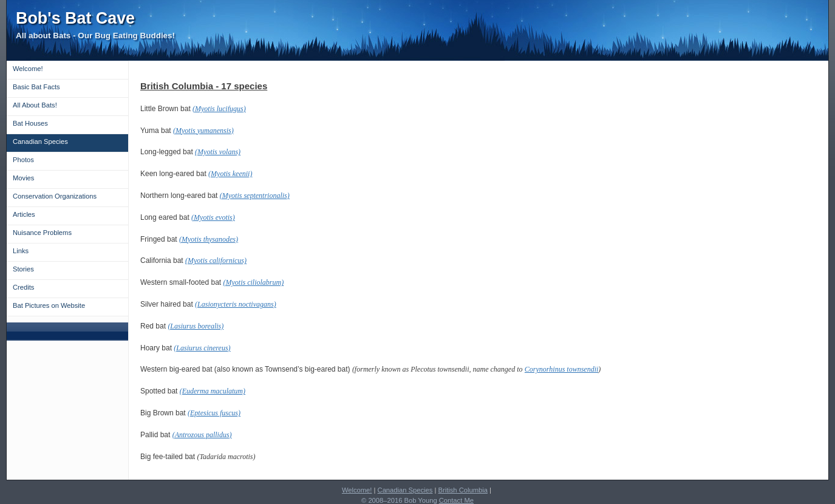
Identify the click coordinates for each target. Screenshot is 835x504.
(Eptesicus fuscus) (214, 413)
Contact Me (456, 500)
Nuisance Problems (42, 233)
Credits (23, 287)
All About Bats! (35, 105)
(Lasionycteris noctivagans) (236, 304)
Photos (23, 160)
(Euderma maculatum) (213, 391)
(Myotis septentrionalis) (255, 196)
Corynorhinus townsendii (561, 369)
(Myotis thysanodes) (209, 239)
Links (21, 251)
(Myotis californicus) (216, 261)
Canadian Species (40, 141)
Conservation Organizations (55, 196)
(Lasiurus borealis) (196, 326)
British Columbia (463, 490)
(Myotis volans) (218, 152)
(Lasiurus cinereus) (202, 348)
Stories (23, 269)
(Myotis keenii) (230, 174)
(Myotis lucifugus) (219, 109)
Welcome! (28, 69)
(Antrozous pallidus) (202, 435)
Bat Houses (30, 123)
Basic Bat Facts (36, 87)
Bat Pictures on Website (49, 305)
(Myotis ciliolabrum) (254, 282)
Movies (23, 178)
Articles (24, 214)
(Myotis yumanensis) (203, 131)
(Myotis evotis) (213, 217)
